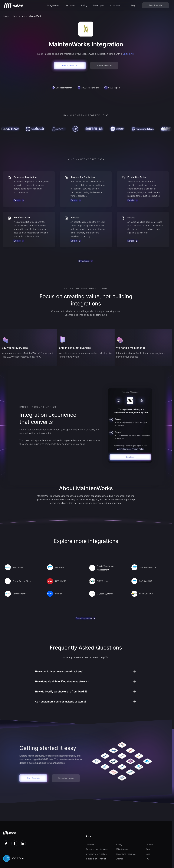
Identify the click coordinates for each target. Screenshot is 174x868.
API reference (122, 849)
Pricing (84, 5)
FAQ (148, 859)
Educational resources (126, 854)
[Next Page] (86, 261)
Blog (148, 849)
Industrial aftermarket (96, 859)
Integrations (53, 5)
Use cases (70, 5)
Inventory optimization (96, 854)
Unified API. (129, 54)
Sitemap (119, 859)
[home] (13, 5)
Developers (99, 5)
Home (6, 16)
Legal (148, 854)
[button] (53, 5)
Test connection (70, 65)
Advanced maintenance (97, 849)
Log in (134, 5)
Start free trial (155, 5)
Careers (149, 844)
